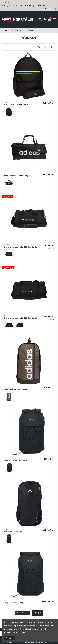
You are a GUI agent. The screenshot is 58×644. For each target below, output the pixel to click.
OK (38, 613)
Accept (9, 638)
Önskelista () (49, 9)
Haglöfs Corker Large (14, 603)
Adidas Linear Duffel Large (17, 176)
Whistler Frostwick (13, 532)
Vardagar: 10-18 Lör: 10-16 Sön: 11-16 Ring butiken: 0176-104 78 (27, 6)
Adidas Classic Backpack (16, 104)
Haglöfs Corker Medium (15, 460)
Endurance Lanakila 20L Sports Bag (21, 247)
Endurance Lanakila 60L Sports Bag (21, 318)
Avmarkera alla (22, 613)
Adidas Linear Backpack (15, 389)
